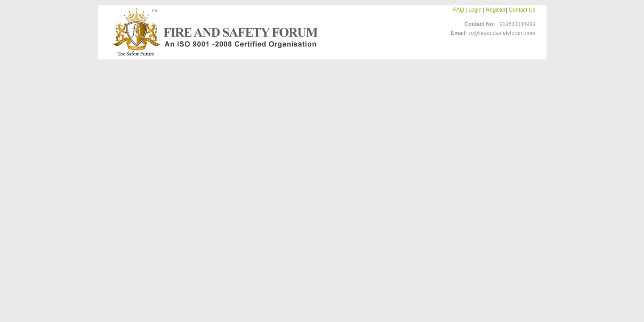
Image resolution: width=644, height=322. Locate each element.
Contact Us (522, 10)
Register (496, 10)
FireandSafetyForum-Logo (212, 32)
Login (475, 10)
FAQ (459, 10)
